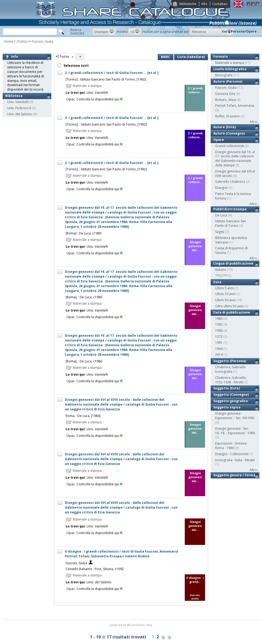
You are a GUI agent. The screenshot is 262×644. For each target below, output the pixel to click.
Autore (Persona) (228, 81)
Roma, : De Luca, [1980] (83, 416)
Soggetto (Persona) (230, 361)
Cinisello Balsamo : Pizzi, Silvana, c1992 (95, 569)
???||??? (221, 276)
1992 (219, 324)
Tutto (64, 57)
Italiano (221, 270)
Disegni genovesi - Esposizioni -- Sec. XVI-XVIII (235, 416)
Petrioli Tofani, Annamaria (235, 106)
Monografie (224, 75)
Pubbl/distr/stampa (230, 209)
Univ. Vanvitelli (18, 102)
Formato (221, 57)
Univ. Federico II (19, 108)
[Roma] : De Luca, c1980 (83, 233)
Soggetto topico (227, 407)
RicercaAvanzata (77, 32)
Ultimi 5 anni (224, 288)
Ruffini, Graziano (227, 116)
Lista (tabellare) (191, 57)
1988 (219, 330)
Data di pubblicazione (232, 312)
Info (204, 4)
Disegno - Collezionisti (232, 454)
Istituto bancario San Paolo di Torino (231, 223)
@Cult (132, 625)
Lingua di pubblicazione (233, 263)
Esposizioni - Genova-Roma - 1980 (231, 446)
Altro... (254, 122)
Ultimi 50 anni (225, 300)
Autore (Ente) (225, 127)
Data (217, 282)
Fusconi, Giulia (42, 41)
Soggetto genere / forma (234, 475)
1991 (219, 343)
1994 (219, 349)
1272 (219, 337)
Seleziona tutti (76, 66)
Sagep (220, 232)
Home (9, 41)
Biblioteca (14, 96)
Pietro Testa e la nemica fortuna (233, 196)
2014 (219, 355)
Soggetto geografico (231, 401)
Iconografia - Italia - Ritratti (235, 460)
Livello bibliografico (230, 69)
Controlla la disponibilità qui (100, 99)
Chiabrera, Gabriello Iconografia (231, 369)
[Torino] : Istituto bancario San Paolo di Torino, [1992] (106, 79)
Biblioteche (188, 4)
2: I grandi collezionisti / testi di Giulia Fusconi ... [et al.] (112, 73)
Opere (219, 140)
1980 (219, 319)
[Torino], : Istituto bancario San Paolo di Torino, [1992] (106, 124)
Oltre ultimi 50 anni (229, 306)
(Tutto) (21, 41)
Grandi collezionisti (230, 146)
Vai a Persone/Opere (239, 31)
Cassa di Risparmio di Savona (231, 250)
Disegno (221, 188)
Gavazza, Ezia (225, 94)
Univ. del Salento (20, 114)
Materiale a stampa (230, 63)
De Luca (221, 215)
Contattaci (220, 4)
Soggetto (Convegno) (231, 395)
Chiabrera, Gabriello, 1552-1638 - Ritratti (231, 380)
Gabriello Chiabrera (230, 182)
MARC (166, 57)
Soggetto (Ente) (227, 388)
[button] (104, 32)
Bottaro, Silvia (225, 100)
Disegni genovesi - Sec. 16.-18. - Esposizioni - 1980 (235, 431)
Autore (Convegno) (229, 133)
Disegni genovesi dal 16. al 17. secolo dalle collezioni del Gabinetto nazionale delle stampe (235, 159)
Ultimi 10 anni (225, 294)
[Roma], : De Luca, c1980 (84, 297)
